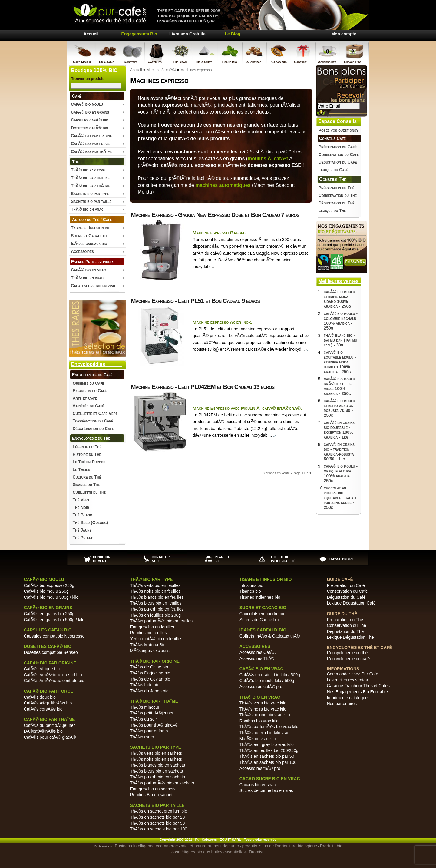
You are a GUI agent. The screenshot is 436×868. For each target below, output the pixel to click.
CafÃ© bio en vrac (88, 270)
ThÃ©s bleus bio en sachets (156, 771)
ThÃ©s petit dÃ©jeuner (152, 713)
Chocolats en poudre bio (263, 614)
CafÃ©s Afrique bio (42, 669)
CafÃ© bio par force (90, 144)
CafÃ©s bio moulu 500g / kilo (51, 597)
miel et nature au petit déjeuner (210, 846)
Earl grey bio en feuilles (152, 627)
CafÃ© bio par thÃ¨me (92, 151)
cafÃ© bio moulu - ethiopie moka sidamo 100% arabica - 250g (341, 299)
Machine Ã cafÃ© (161, 70)
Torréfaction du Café (93, 421)
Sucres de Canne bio (259, 620)
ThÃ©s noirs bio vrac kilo (263, 709)
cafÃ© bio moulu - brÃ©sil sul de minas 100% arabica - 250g (341, 386)
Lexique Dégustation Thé (350, 637)
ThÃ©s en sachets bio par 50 (157, 823)
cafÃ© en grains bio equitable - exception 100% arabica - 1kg (339, 430)
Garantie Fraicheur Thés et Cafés (358, 686)
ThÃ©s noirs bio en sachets (156, 759)
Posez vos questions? (339, 130)
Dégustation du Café (338, 162)
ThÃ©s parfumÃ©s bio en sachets (162, 783)
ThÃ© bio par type (88, 170)
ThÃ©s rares (142, 737)
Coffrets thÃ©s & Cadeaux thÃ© (270, 636)
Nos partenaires (342, 704)
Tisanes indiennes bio (260, 597)
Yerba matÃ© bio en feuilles (156, 639)
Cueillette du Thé (89, 492)
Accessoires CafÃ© (258, 652)
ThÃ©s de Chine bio (149, 667)
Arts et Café (85, 398)
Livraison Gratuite (187, 34)
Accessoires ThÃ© (257, 658)
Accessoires (82, 251)
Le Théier (81, 469)
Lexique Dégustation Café (351, 603)
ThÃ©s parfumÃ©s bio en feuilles (161, 621)
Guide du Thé (342, 614)
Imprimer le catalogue (347, 698)
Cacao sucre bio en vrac (94, 286)
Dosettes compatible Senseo (51, 652)
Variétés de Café (88, 406)
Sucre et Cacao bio (89, 236)
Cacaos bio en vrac (258, 785)
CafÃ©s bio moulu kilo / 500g (267, 681)
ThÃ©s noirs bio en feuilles (155, 591)
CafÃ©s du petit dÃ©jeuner (50, 725)
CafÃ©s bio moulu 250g (46, 591)
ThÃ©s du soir (143, 719)
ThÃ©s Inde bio (145, 685)
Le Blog (232, 34)
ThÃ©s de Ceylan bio (150, 679)
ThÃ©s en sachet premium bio (159, 811)
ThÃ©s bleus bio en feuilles (156, 603)
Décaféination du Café (93, 429)
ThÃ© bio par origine (90, 178)
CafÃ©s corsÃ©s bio (43, 709)
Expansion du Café (90, 391)
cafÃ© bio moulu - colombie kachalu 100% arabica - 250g (341, 321)
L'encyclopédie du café (348, 659)
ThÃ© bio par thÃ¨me (90, 186)
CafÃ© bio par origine (91, 136)
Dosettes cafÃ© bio (89, 128)
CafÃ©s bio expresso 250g (49, 585)
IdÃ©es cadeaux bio (89, 244)
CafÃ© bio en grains (90, 112)
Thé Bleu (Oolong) (90, 522)
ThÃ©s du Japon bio (149, 691)
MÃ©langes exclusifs (150, 651)
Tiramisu (257, 852)
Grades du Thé (86, 485)
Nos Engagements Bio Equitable (357, 692)
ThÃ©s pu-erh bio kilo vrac (264, 733)
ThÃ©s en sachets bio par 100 (159, 829)
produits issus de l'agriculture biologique (280, 846)
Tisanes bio (250, 591)
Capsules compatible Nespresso (54, 636)
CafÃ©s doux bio (40, 697)
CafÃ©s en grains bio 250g (49, 614)
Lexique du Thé (332, 210)
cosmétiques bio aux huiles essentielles (208, 852)
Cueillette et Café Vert (95, 413)
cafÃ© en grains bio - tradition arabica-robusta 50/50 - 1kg (339, 452)
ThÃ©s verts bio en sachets (156, 753)
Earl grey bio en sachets (153, 789)
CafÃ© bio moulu (87, 104)
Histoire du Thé (87, 454)
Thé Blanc (82, 515)
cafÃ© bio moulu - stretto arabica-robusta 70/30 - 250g (341, 408)
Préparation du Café (338, 147)
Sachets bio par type (90, 194)
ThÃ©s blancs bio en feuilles (157, 597)
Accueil (91, 34)
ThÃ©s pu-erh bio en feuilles (157, 609)
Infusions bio (251, 585)
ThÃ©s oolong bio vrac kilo (265, 715)
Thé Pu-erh (83, 538)
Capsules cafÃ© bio (90, 120)
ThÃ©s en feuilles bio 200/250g (269, 750)
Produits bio (331, 846)
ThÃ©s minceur (145, 707)
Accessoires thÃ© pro (260, 768)
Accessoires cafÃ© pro (261, 687)
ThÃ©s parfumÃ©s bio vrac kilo (269, 727)
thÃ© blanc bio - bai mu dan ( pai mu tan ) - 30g (340, 340)
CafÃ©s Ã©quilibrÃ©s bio (48, 703)
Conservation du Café (339, 154)
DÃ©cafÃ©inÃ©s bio (43, 731)
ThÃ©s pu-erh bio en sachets (157, 777)
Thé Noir (81, 507)
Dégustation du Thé (337, 203)
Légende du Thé (87, 447)
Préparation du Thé (337, 188)
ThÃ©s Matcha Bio (148, 645)
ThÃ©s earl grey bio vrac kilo (267, 744)
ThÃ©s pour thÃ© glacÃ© (154, 725)
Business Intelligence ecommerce (146, 846)
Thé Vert (81, 500)
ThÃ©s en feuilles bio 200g (155, 615)
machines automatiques (223, 185)
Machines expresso (196, 70)
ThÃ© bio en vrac (87, 209)
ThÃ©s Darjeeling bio (150, 673)
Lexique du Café (334, 170)
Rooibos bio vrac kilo (259, 721)
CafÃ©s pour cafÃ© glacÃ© (50, 737)
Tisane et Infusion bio (91, 228)
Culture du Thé (87, 477)
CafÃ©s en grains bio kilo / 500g (270, 675)
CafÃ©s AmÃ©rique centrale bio (54, 681)
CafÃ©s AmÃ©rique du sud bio (53, 675)
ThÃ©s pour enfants (149, 731)
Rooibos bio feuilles (148, 633)
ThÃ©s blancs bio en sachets (157, 765)
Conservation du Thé (338, 195)
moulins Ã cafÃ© (268, 159)
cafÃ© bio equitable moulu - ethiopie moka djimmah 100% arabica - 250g (340, 362)
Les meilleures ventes (347, 680)
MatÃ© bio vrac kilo (258, 739)
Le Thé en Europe (89, 462)
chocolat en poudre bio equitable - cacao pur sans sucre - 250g (340, 498)
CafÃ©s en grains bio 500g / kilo (54, 620)
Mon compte (344, 34)
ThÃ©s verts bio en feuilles (155, 585)
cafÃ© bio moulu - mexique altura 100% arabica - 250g (341, 473)
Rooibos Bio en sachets (152, 795)
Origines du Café (88, 383)
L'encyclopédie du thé (347, 653)
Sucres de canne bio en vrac (266, 790)
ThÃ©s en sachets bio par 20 (157, 817)
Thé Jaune (82, 530)
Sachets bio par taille (91, 201)
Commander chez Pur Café (352, 674)
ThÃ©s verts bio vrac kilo (263, 703)
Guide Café (340, 579)
